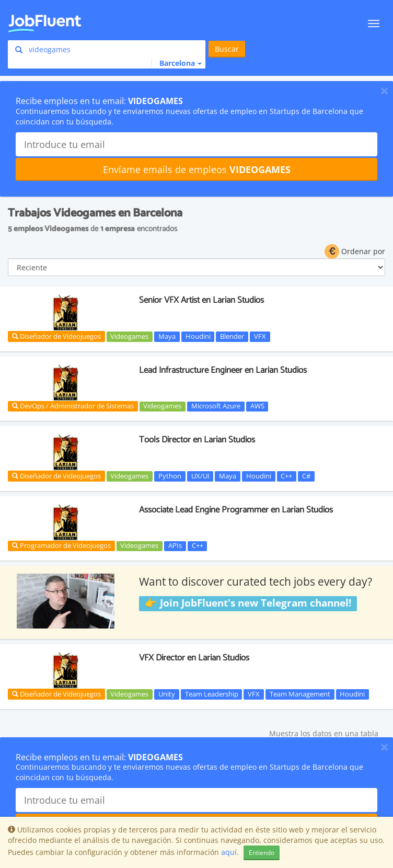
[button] (176, 63)
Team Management (300, 694)
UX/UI (200, 476)
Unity (167, 694)
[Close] (384, 90)
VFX (260, 336)
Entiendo (262, 853)
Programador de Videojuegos (61, 545)
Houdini (198, 336)
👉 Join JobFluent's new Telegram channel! (248, 603)
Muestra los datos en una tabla (324, 733)
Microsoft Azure (216, 406)
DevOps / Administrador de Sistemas (73, 406)
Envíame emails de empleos (197, 169)
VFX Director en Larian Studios (194, 658)
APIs (175, 546)
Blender (232, 336)
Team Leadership (212, 694)
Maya (167, 336)
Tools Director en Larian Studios (197, 440)
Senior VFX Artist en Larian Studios (201, 300)
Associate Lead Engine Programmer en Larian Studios (236, 510)
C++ (286, 476)
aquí (229, 852)
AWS (257, 406)
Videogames (129, 336)
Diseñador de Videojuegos (56, 336)
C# (306, 476)
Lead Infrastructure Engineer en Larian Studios (223, 370)
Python (170, 476)
